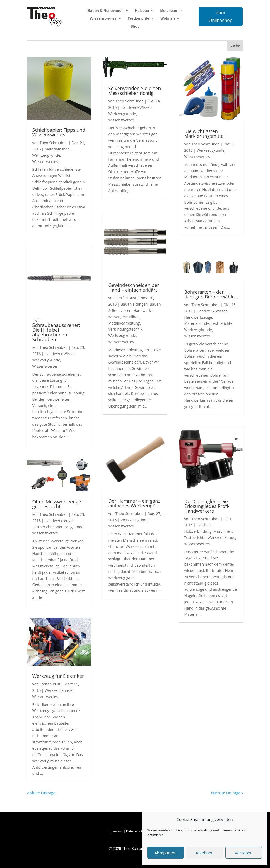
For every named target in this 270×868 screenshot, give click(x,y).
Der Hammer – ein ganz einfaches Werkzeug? (134, 503)
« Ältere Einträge (41, 793)
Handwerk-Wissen (60, 354)
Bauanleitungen (134, 304)
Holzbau (142, 11)
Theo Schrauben (54, 143)
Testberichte (138, 19)
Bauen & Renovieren (106, 11)
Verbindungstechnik (125, 329)
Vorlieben (244, 853)
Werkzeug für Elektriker (58, 676)
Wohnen (168, 19)
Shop (135, 26)
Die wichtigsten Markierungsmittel (205, 134)
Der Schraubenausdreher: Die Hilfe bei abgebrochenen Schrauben (56, 330)
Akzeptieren (165, 853)
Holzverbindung (198, 531)
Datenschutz (135, 831)
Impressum (116, 831)
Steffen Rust (50, 684)
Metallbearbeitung (124, 323)
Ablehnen (205, 853)
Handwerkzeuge (59, 521)
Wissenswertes (103, 19)
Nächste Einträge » (227, 793)
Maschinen (223, 531)
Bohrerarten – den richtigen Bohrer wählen (211, 294)
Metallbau (169, 11)
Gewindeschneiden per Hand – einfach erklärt (134, 287)
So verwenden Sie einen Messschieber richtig (134, 91)
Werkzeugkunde (46, 155)
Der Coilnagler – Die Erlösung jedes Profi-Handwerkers (207, 506)
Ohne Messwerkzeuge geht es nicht (57, 504)
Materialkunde (57, 149)
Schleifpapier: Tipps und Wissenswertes (59, 132)
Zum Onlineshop (221, 17)
